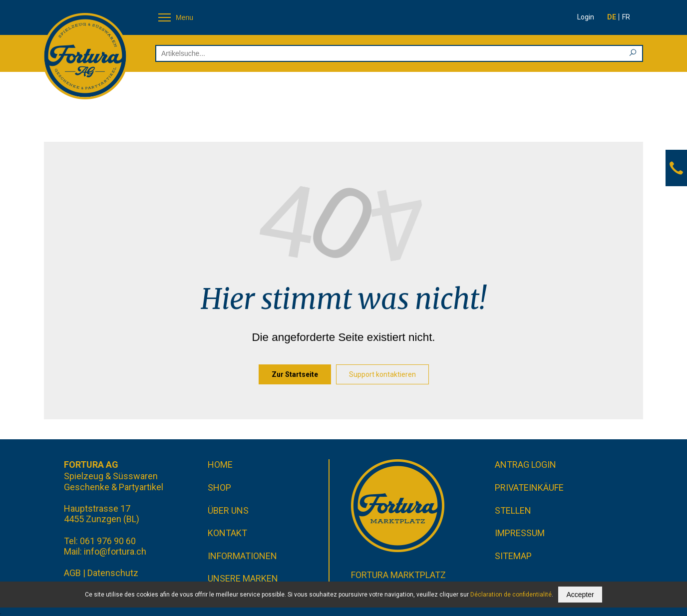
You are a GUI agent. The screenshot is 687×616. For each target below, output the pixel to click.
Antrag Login (525, 464)
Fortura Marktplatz (398, 575)
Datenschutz (113, 573)
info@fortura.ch (115, 551)
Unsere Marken (243, 578)
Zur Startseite (295, 374)
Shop (219, 487)
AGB (72, 573)
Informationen (242, 556)
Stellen (513, 510)
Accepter (580, 595)
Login (586, 17)
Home (220, 464)
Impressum (520, 533)
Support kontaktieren (382, 374)
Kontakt (227, 533)
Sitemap (513, 556)
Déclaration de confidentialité (511, 595)
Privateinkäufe (529, 487)
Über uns (228, 510)
